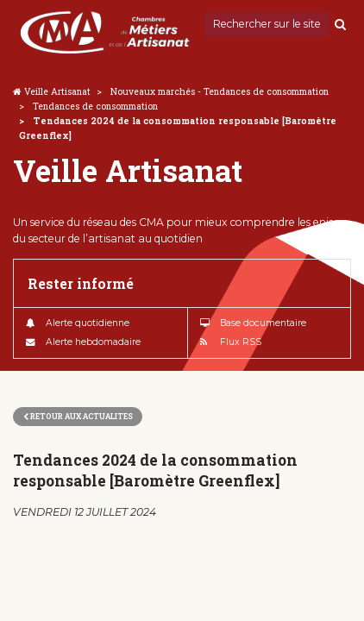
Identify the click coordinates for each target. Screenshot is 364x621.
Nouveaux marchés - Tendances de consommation (220, 91)
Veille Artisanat (57, 91)
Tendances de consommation (95, 106)
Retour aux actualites (78, 416)
